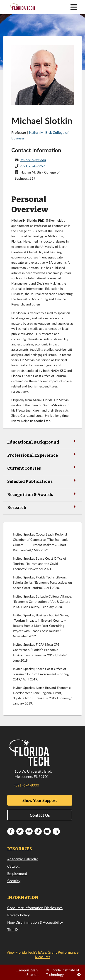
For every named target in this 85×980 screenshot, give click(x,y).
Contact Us (40, 815)
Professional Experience (42, 455)
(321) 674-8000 (27, 785)
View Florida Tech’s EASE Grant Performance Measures (42, 954)
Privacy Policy (18, 915)
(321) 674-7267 (33, 166)
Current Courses (42, 468)
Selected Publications (42, 481)
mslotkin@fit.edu (33, 160)
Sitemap (33, 974)
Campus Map (27, 970)
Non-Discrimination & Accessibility (35, 922)
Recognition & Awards (42, 494)
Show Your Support (40, 800)
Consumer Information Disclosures (35, 908)
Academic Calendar (23, 859)
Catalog (13, 866)
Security (14, 881)
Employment (17, 873)
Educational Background (42, 442)
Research (42, 507)
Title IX (13, 929)
